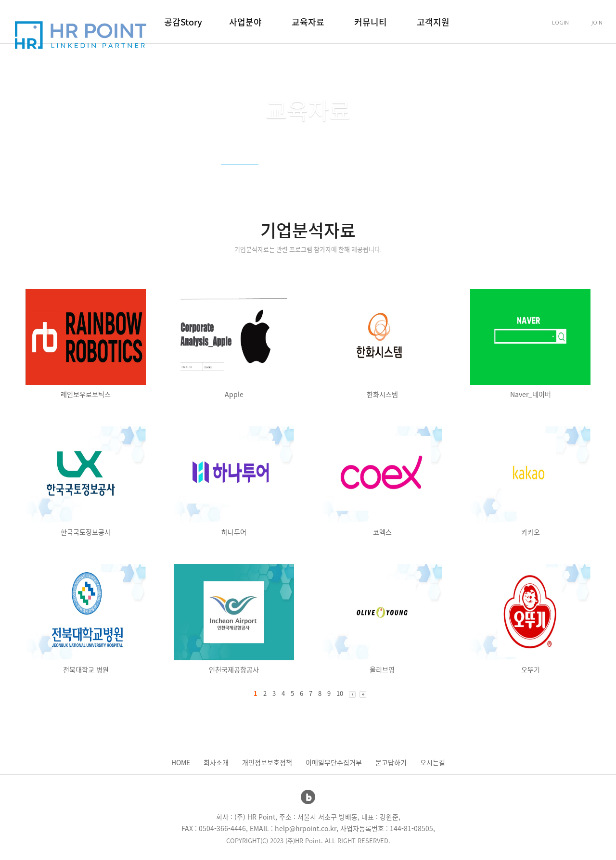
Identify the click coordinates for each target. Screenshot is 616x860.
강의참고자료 (298, 176)
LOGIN (560, 22)
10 (340, 693)
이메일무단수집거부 (334, 762)
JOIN (597, 22)
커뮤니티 (371, 22)
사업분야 (245, 22)
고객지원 (433, 22)
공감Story (183, 22)
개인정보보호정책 (267, 762)
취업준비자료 (357, 176)
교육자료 (308, 22)
